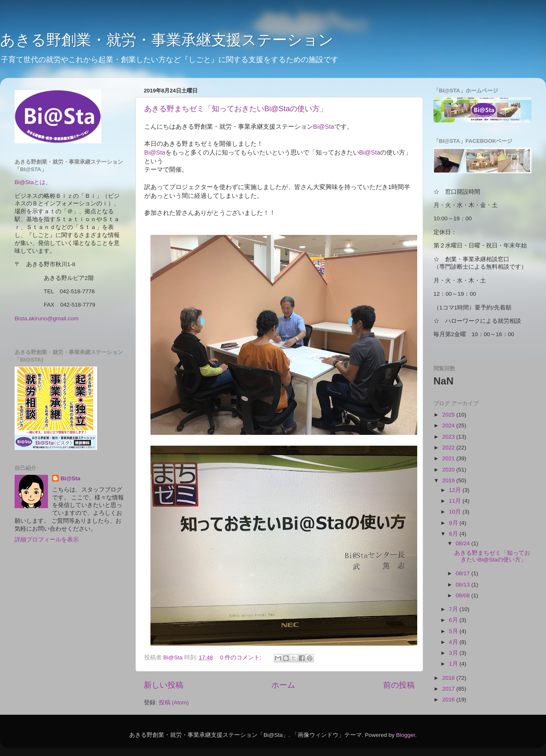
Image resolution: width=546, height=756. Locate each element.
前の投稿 (399, 685)
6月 (454, 620)
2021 (449, 458)
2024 (449, 425)
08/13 (463, 585)
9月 (454, 523)
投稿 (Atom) (174, 702)
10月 (456, 512)
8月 (454, 534)
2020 (449, 470)
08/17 (463, 573)
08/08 (463, 595)
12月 (456, 490)
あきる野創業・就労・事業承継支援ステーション (167, 40)
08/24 (463, 543)
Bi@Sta (324, 127)
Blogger (406, 735)
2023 (449, 437)
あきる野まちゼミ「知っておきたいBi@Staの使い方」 (236, 109)
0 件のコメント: (242, 657)
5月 (454, 631)
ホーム (283, 685)
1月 (454, 664)
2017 (449, 689)
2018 (449, 678)
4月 (454, 642)
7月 (454, 609)
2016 (449, 700)
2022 (449, 448)
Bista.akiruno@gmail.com (46, 318)
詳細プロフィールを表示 (47, 540)
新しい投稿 (164, 685)
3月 (454, 653)
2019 (449, 480)
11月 (456, 501)
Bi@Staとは (30, 182)
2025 (449, 415)
